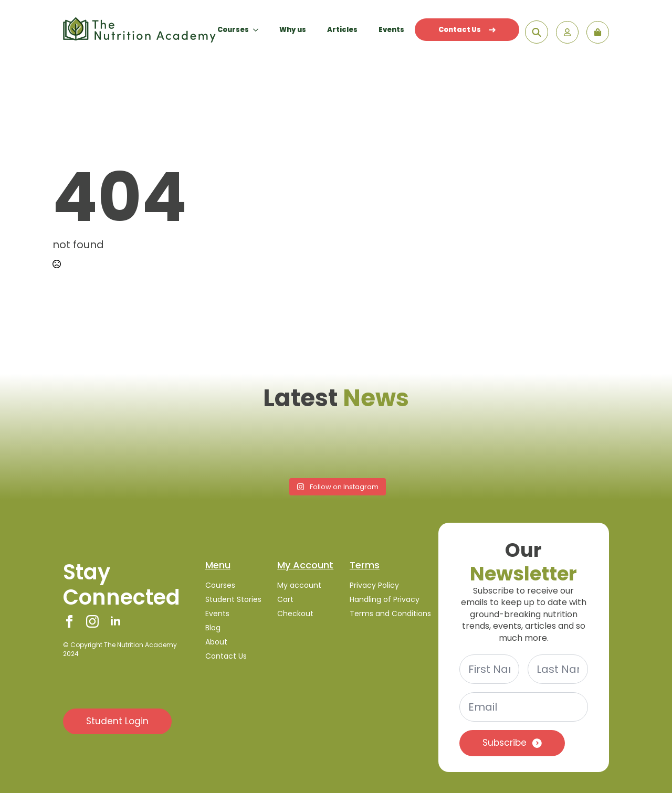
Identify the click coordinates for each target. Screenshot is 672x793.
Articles (342, 30)
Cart (285, 599)
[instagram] (92, 621)
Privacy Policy (374, 585)
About (216, 642)
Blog (213, 628)
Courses (233, 30)
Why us (293, 30)
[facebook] (69, 621)
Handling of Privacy (385, 599)
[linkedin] (115, 621)
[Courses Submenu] (259, 30)
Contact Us (467, 30)
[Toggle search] (537, 32)
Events (391, 30)
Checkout (295, 614)
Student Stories (233, 599)
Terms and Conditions (386, 614)
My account (299, 585)
